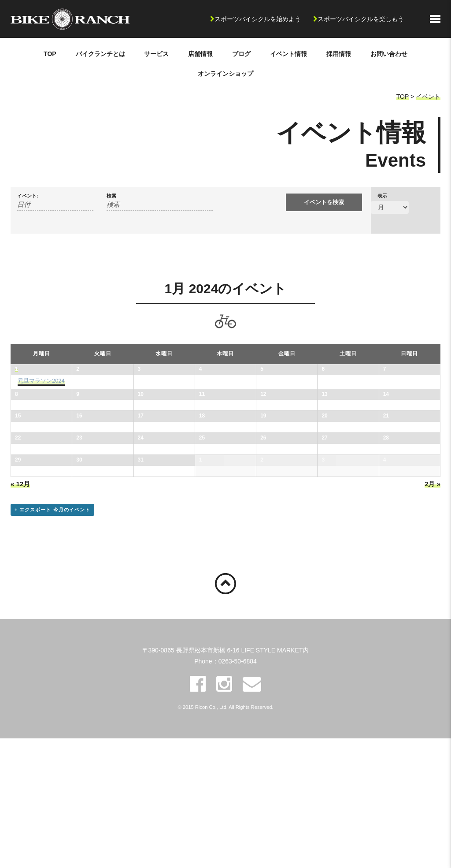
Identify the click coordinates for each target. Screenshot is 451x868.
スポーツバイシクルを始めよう (258, 19)
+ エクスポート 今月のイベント (52, 639)
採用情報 (339, 54)
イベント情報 (288, 54)
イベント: (28, 196)
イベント (428, 97)
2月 (433, 613)
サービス (156, 54)
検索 (111, 196)
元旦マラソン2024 (41, 381)
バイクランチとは (100, 54)
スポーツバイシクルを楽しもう (361, 19)
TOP (50, 54)
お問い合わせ (389, 54)
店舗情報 (200, 54)
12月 (20, 613)
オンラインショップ (225, 74)
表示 (382, 196)
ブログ (241, 54)
